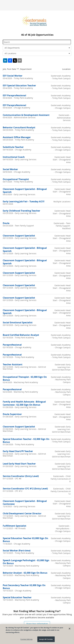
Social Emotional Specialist (18, 322)
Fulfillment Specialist (15, 526)
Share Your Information (37, 624)
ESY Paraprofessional (14, 95)
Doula (6, 223)
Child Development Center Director (22, 513)
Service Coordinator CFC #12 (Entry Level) (25, 489)
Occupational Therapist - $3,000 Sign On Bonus (25, 378)
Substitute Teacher (13, 147)
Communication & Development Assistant (26, 115)
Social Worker (10, 169)
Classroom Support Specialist (19, 236)
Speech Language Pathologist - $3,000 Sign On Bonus (26, 562)
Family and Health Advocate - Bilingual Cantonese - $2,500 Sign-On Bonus (24, 403)
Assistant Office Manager (17, 137)
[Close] (70, 629)
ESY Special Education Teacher (19, 85)
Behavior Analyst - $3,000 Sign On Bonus (25, 573)
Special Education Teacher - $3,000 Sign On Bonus (26, 441)
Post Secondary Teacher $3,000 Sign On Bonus (24, 587)
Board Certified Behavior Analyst (21, 335)
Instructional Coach (14, 157)
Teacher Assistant (13, 364)
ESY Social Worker (13, 76)
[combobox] (37, 48)
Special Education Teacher (17, 597)
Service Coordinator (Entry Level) (21, 476)
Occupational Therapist (16, 179)
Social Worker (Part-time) (17, 551)
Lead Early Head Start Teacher (19, 464)
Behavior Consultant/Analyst (19, 127)
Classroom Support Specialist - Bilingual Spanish (25, 190)
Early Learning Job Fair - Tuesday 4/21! (24, 201)
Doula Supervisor (12, 414)
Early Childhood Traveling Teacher (21, 211)
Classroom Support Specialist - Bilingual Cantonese (25, 502)
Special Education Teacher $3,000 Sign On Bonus (25, 540)
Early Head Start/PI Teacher (18, 451)
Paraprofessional (12, 345)
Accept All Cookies (46, 639)
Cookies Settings (26, 639)
